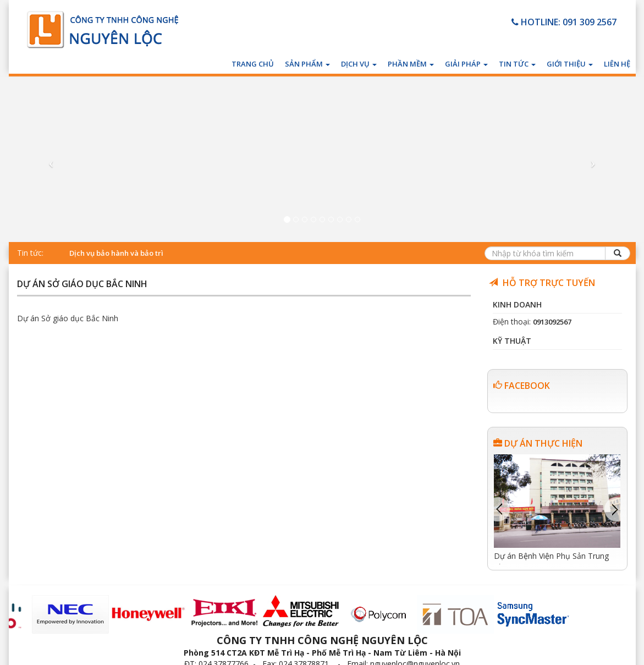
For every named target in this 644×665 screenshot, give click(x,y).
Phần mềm (411, 64)
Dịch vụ (359, 64)
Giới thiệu (570, 64)
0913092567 (552, 322)
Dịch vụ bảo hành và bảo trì (116, 253)
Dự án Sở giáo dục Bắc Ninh (82, 285)
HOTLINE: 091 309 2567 (564, 22)
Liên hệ (617, 64)
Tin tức (517, 64)
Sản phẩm (307, 64)
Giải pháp (466, 64)
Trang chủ (253, 64)
